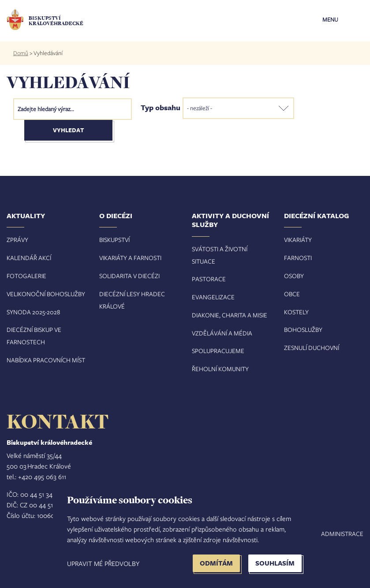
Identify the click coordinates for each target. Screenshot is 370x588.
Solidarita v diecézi (129, 276)
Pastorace (209, 279)
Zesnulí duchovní (312, 348)
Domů (21, 53)
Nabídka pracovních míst (46, 360)
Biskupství (114, 240)
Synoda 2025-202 (32, 312)
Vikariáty (298, 240)
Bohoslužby (303, 329)
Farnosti (298, 258)
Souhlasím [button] (275, 563)
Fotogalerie (26, 276)
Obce (292, 294)
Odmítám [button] (216, 563)
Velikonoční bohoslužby (46, 294)
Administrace (342, 534)
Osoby (294, 276)
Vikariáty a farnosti (130, 258)
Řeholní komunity (220, 369)
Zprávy (17, 240)
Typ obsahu (161, 107)
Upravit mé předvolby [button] (103, 563)
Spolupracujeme (218, 351)
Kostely (296, 312)
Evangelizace (213, 297)
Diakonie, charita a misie (230, 315)
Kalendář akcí (29, 258)
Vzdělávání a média (222, 333)
